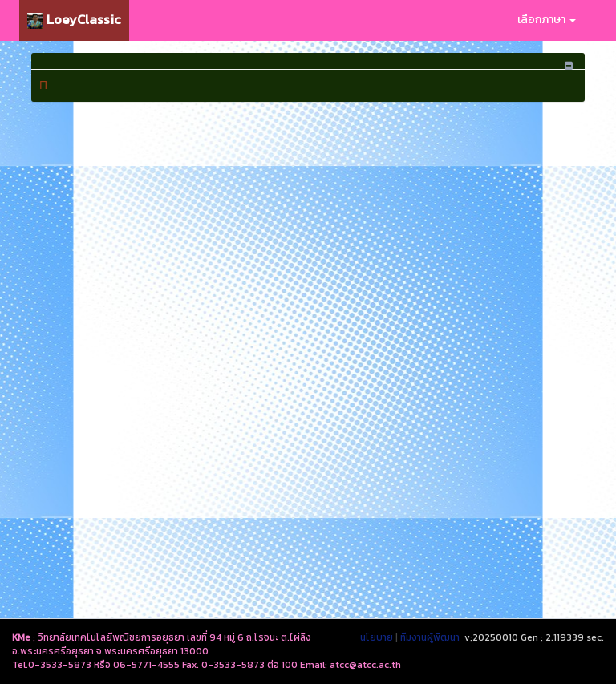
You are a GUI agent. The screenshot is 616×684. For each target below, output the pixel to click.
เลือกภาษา (547, 20)
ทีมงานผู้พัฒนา (430, 637)
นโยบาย (377, 637)
